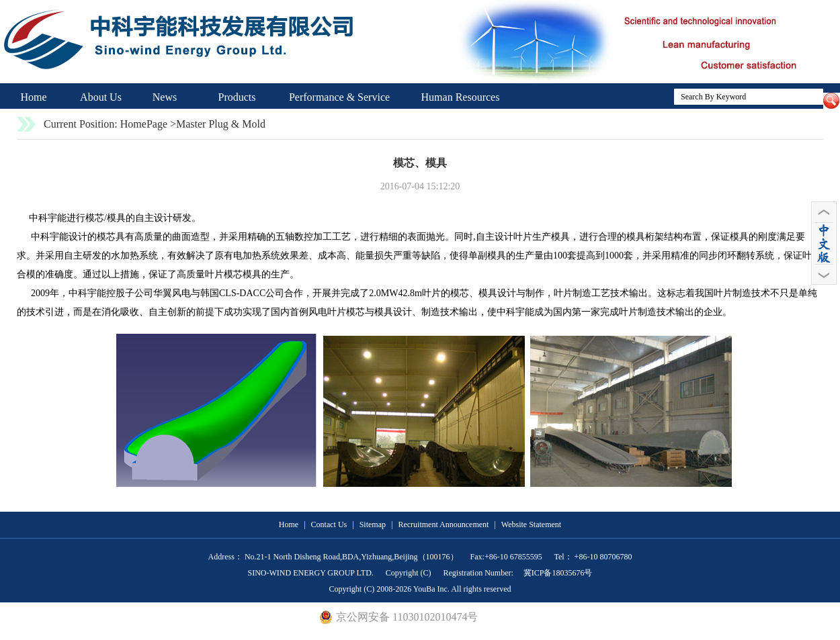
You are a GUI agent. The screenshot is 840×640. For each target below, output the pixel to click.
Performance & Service (339, 97)
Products (237, 97)
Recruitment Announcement (443, 524)
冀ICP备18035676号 (557, 573)
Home (33, 97)
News (165, 97)
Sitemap (373, 524)
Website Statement (531, 524)
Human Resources (461, 97)
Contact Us (329, 524)
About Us (101, 97)
